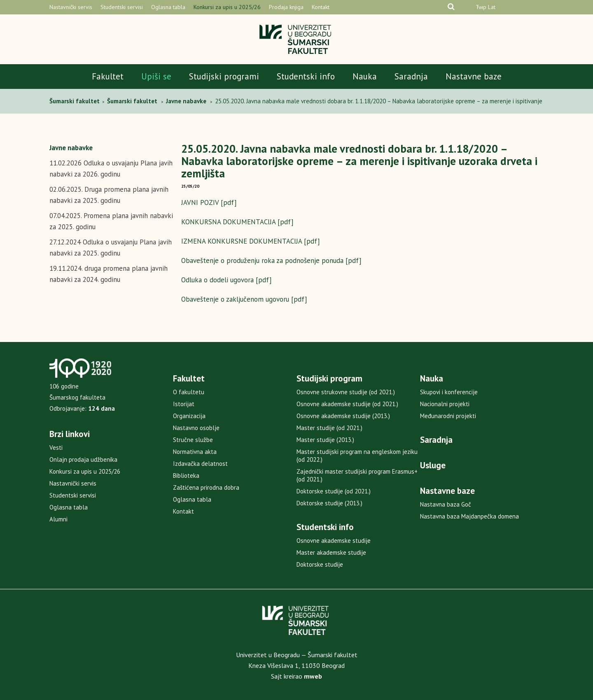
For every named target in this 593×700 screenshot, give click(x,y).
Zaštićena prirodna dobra (206, 487)
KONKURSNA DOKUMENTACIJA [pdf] (237, 222)
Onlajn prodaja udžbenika (83, 459)
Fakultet (108, 76)
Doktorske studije (320, 564)
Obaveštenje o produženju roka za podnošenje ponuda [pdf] (271, 260)
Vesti (56, 448)
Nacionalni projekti (445, 404)
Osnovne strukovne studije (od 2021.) (346, 392)
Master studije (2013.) (325, 440)
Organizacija (189, 416)
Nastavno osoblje (196, 428)
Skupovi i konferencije (449, 392)
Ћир (481, 7)
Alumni (58, 519)
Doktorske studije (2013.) (329, 503)
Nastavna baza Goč (446, 504)
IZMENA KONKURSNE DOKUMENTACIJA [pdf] (251, 241)
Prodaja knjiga (286, 7)
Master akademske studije (331, 552)
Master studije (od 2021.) (329, 428)
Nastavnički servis (71, 7)
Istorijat (184, 404)
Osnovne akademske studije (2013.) (343, 416)
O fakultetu (189, 392)
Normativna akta (195, 452)
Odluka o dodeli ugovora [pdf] (226, 280)
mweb (313, 676)
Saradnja (411, 76)
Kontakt (321, 7)
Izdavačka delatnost (200, 464)
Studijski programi (224, 76)
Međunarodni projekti (448, 416)
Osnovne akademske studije (334, 541)
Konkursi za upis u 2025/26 (227, 7)
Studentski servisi (122, 7)
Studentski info (306, 76)
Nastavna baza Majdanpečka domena (469, 516)
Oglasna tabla (168, 7)
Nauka (365, 76)
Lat (492, 7)
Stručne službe (193, 440)
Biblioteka (186, 476)
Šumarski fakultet (75, 101)
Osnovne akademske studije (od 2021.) (347, 404)
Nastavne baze (474, 76)
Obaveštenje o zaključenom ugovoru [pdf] (244, 299)
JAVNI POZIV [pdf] (209, 202)
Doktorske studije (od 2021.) (334, 491)
